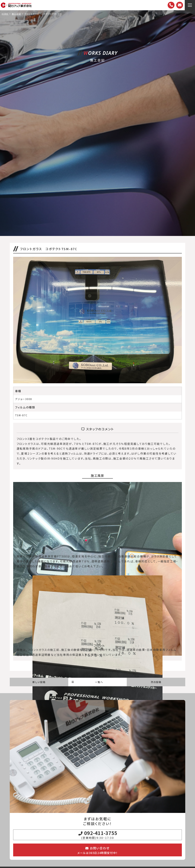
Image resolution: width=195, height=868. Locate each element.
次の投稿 (156, 682)
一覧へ (87, 682)
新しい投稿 (39, 682)
